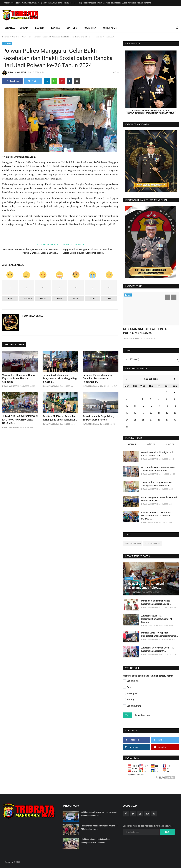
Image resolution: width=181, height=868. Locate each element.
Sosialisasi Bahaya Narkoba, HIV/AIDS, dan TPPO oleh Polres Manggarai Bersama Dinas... (30, 251)
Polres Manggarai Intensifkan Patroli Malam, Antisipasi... (159, 499)
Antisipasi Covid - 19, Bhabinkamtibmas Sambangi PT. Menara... (157, 619)
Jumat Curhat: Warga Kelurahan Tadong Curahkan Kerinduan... (157, 484)
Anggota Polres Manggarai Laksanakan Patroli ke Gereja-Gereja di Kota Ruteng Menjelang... (87, 251)
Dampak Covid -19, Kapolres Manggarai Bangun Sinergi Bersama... (160, 634)
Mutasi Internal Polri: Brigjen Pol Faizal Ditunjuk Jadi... (157, 454)
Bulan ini (151, 444)
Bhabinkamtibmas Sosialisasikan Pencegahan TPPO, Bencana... (95, 841)
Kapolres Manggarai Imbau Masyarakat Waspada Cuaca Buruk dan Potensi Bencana (40, 3)
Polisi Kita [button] (91, 28)
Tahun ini (169, 444)
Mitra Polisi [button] (111, 28)
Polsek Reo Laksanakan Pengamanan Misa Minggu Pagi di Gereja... (60, 378)
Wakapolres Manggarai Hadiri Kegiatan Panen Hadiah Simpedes (18, 378)
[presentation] (106, 93)
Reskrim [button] (41, 28)
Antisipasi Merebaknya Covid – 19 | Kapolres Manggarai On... (158, 649)
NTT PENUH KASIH (133, 543)
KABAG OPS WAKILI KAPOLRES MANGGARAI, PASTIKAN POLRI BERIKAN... (156, 516)
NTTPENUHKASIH (153, 543)
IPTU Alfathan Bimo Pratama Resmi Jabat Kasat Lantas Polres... (158, 469)
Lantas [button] (57, 28)
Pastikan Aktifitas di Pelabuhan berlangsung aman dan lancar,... (60, 418)
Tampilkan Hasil (143, 715)
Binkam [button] (25, 28)
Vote (128, 715)
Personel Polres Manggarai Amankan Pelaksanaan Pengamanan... (98, 378)
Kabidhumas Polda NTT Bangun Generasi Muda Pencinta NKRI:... (99, 814)
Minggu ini (132, 444)
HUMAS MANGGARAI (14, 73)
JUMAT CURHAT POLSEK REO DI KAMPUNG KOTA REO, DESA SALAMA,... (20, 420)
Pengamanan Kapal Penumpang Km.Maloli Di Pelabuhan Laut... (99, 827)
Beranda (10, 28)
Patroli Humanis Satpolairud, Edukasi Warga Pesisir (98, 418)
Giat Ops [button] (73, 28)
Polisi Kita (16, 37)
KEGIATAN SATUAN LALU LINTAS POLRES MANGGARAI (146, 331)
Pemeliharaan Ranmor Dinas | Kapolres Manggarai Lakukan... (156, 602)
